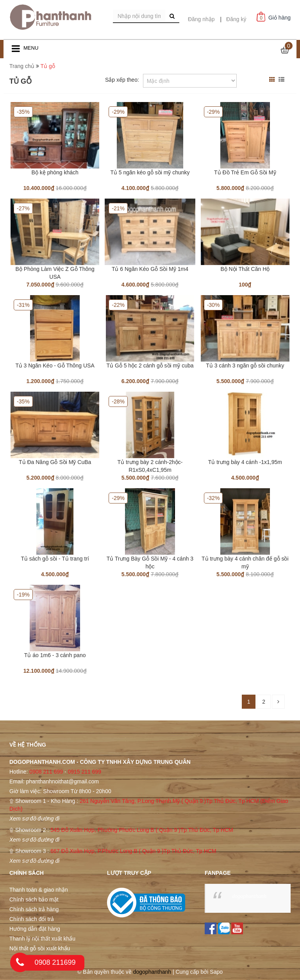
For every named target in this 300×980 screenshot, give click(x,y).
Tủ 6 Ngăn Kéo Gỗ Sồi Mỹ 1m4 (150, 269)
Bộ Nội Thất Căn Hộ (245, 269)
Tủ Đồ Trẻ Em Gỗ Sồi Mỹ (245, 172)
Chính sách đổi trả (32, 919)
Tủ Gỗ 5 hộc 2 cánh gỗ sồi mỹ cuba (150, 365)
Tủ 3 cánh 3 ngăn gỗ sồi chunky (245, 365)
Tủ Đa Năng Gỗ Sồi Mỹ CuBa (55, 462)
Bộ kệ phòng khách (55, 172)
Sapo (216, 972)
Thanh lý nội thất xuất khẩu (42, 939)
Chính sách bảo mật (34, 899)
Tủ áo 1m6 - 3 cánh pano (55, 655)
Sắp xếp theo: (122, 80)
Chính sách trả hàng (34, 909)
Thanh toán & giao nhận (39, 890)
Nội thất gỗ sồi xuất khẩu (40, 948)
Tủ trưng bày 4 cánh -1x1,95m (245, 462)
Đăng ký (236, 19)
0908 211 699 (46, 772)
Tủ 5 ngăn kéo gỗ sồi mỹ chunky (150, 172)
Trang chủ (22, 66)
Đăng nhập (201, 19)
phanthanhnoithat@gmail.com (62, 781)
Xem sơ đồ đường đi (34, 819)
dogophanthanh (249, 896)
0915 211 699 (84, 772)
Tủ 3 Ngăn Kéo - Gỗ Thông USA (55, 365)
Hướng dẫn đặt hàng (35, 929)
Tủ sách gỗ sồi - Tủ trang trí (55, 559)
